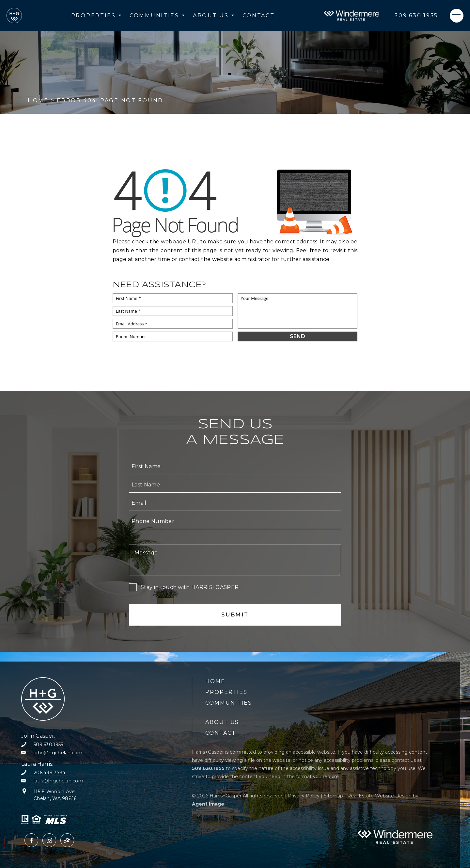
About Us (214, 16)
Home (215, 681)
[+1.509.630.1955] (416, 16)
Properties (96, 16)
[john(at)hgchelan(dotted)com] (52, 753)
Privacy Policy (304, 796)
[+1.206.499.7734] (43, 773)
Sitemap (333, 796)
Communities (157, 16)
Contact (259, 16)
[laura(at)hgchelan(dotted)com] (52, 781)
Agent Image (208, 804)
